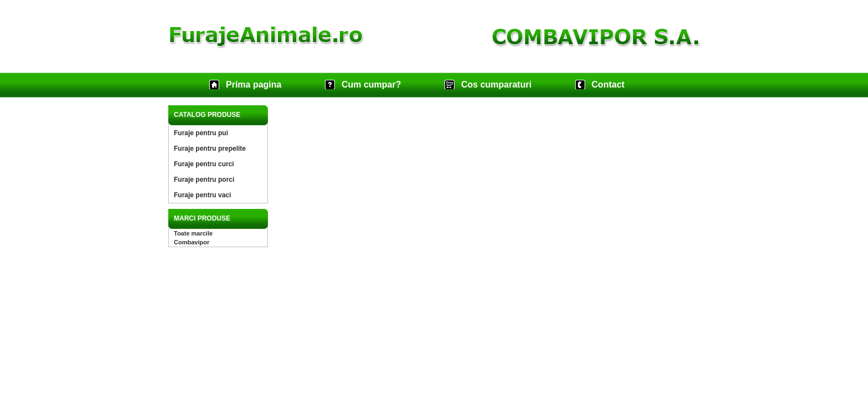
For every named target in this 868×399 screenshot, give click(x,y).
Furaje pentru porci (204, 180)
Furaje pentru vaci (202, 195)
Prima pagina (254, 85)
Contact (608, 85)
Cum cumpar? (371, 85)
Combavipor (192, 242)
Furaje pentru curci (204, 164)
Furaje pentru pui (201, 133)
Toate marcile (193, 233)
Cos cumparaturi (496, 85)
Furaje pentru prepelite (210, 149)
